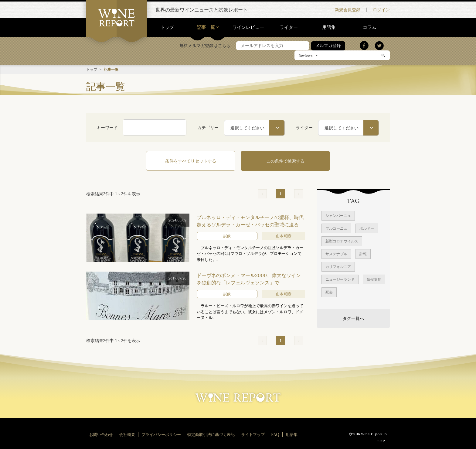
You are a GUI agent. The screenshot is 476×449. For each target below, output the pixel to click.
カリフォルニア (338, 266)
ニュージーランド (340, 279)
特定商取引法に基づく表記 (211, 434)
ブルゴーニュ (336, 228)
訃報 (363, 253)
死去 (329, 291)
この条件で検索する (277, 161)
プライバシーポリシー (161, 434)
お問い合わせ (101, 434)
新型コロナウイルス (342, 240)
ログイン (381, 10)
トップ (167, 27)
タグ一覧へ (353, 318)
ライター (289, 27)
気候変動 (374, 279)
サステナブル (336, 253)
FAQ (275, 434)
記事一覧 (206, 27)
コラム (370, 27)
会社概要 (127, 434)
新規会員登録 (348, 10)
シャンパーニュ (338, 215)
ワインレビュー (248, 27)
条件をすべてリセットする (199, 161)
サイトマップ (253, 434)
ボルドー (367, 228)
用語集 (329, 27)
